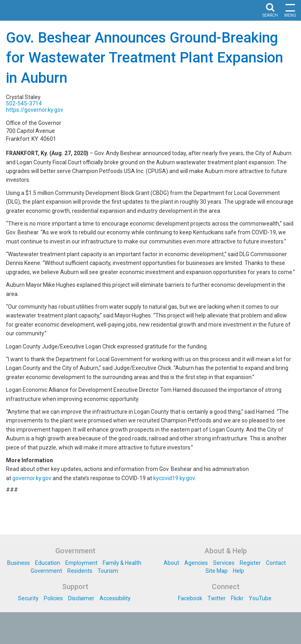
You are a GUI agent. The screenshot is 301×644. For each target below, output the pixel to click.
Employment (81, 563)
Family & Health (122, 563)
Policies (53, 598)
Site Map (217, 571)
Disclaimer (81, 598)
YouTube (260, 598)
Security (28, 598)
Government (46, 571)
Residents (80, 571)
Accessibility (115, 598)
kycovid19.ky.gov (174, 478)
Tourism (108, 571)
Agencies (196, 563)
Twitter (217, 598)
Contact (276, 563)
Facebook (190, 598)
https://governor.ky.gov (35, 110)
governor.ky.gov (32, 478)
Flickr (237, 598)
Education (48, 563)
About (171, 563)
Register (250, 563)
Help (238, 571)
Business (19, 563)
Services (224, 563)
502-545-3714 (24, 103)
